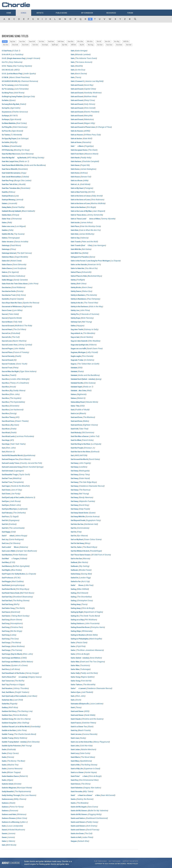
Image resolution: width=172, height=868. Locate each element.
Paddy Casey (92, 822)
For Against (13, 272)
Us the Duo (80, 70)
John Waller (19, 349)
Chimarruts (16, 219)
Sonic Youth (21, 364)
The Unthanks (19, 513)
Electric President (91, 112)
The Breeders (82, 803)
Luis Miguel (20, 226)
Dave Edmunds (19, 264)
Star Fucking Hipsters (22, 66)
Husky (83, 738)
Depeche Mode (15, 318)
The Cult (15, 337)
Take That (83, 429)
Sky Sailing (84, 566)
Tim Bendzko (89, 333)
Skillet (85, 253)
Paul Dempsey (93, 299)
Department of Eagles (93, 612)
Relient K (23, 776)
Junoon (11, 833)
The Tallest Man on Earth (88, 364)
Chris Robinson (97, 200)
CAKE (24, 658)
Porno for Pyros (16, 807)
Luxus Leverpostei (15, 826)
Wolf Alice (13, 707)
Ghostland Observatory (22, 597)
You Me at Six (91, 268)
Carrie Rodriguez (16, 539)
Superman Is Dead (92, 769)
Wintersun (21, 814)
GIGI (80, 368)
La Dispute (31, 574)
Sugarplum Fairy (93, 520)
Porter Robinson (20, 555)
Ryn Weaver (82, 536)
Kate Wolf (87, 138)
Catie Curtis (85, 753)
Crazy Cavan (13, 753)
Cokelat (25, 177)
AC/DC (91, 192)
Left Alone (15, 669)
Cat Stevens (15, 543)
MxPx (16, 604)
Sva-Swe (119, 45)
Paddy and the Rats (89, 673)
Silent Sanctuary (20, 127)
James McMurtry (86, 234)
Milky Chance (20, 799)
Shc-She (80, 41)
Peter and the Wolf (89, 242)
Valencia (84, 238)
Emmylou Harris (97, 627)
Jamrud (19, 200)
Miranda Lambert (83, 54)
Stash (12, 803)
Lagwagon (19, 471)
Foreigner (89, 188)
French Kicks (87, 440)
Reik (9, 222)
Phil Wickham (90, 620)
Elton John (14, 394)
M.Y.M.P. (13, 116)
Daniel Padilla (18, 207)
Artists (40, 13)
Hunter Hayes (90, 772)
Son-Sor (35, 45)
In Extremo (89, 360)
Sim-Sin (107, 41)
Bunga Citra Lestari (23, 180)
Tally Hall (17, 322)
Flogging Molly (95, 814)
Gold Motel (85, 184)
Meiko (86, 421)
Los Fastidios (17, 54)
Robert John (15, 505)
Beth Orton (81, 284)
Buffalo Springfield (21, 566)
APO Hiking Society (35, 158)
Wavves (86, 559)
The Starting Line (25, 711)
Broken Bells (92, 635)
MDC (17, 70)
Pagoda (13, 704)
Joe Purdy (15, 494)
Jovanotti (12, 203)
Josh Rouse (15, 501)
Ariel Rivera (19, 93)
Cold (13, 532)
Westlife (79, 66)
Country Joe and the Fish (31, 463)
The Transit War (91, 303)
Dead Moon (15, 245)
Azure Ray (88, 85)
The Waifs (20, 608)
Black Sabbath (28, 211)
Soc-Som (25, 45)
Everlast (12, 524)
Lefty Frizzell (92, 352)
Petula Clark (82, 643)
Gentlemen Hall (91, 524)
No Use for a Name (22, 719)
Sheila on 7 (24, 161)
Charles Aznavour (20, 112)
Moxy (87, 543)
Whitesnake (87, 631)
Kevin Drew (87, 287)
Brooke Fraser (85, 570)
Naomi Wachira (19, 341)
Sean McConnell (108, 795)
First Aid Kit (86, 681)
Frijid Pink (81, 646)
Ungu (23, 173)
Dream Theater (22, 421)
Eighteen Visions (90, 425)
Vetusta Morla (91, 402)
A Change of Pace (104, 127)
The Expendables (17, 402)
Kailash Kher (83, 841)
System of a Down (19, 665)
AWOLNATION (81, 455)
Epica (92, 257)
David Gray (84, 505)
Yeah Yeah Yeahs (18, 444)
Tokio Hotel (13, 314)
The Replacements (22, 791)
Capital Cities (90, 89)
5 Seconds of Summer (89, 314)
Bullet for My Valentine (98, 811)
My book (87, 13)
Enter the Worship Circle (90, 226)
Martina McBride (98, 203)
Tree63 (13, 375)
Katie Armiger (81, 51)
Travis (78, 77)
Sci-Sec (41, 41)
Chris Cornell (89, 108)
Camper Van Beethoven (26, 551)
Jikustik (22, 184)
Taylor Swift (24, 475)
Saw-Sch (32, 41)
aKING (87, 131)
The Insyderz (15, 398)
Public (61, 13)
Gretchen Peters (89, 723)
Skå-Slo (126, 41)
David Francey (93, 830)
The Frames (16, 650)
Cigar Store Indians (28, 371)
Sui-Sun (100, 45)
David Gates (94, 459)
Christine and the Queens (92, 719)
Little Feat (89, 585)
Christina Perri (16, 627)
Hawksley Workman (92, 93)
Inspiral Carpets (16, 299)
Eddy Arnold (97, 196)
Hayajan (80, 326)
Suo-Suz (109, 45)
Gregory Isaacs (35, 677)
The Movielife (89, 685)
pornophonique (17, 585)
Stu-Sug (91, 45)
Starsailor (86, 142)
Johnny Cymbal (25, 345)
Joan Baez (32, 696)
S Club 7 (16, 51)
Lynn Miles (17, 310)
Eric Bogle (91, 207)
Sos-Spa (45, 45)
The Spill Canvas (24, 253)
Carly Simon (89, 104)
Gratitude (11, 749)
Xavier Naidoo (86, 337)
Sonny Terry (84, 475)
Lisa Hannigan (99, 245)
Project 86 (85, 165)
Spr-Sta (65, 45)
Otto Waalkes (94, 341)
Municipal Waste (24, 788)
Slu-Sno (6, 45)
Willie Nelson (27, 662)
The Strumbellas (84, 597)
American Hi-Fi (94, 264)
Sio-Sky (117, 41)
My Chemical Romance (28, 81)
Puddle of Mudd (82, 410)
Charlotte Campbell (90, 161)
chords (123, 864)
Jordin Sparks (29, 74)
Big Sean (15, 425)
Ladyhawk (22, 509)
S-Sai (5, 41)
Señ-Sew (61, 41)
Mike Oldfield (83, 589)
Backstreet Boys (95, 276)
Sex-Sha (71, 41)
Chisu (13, 249)
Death (18, 356)
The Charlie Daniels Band (25, 734)
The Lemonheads (16, 528)
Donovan (13, 811)
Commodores (83, 528)
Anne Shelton (96, 658)
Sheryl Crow (89, 100)
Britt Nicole (11, 845)
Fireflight (80, 280)
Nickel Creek (16, 261)
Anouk (12, 387)
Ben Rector (83, 562)
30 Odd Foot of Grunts (101, 555)
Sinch (78, 700)
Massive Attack (91, 154)
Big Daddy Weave (17, 391)
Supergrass (14, 520)
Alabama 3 (30, 497)
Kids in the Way (96, 306)
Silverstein (14, 406)
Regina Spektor (87, 677)
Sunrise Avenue (92, 517)
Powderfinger (96, 551)
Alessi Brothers (18, 646)
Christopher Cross (85, 601)
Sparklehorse (29, 455)
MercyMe (88, 116)
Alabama (23, 547)
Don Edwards (33, 742)
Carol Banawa (27, 154)
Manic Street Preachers (19, 77)
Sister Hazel (84, 478)
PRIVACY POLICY (132, 864)
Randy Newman (86, 497)
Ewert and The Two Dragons (92, 662)
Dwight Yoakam (22, 692)
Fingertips (89, 146)
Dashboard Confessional (97, 818)
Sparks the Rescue (31, 303)
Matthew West (90, 96)
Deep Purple (84, 509)
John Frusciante (92, 623)
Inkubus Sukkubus (17, 276)
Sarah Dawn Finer (94, 349)
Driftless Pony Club (92, 135)
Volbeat (23, 559)
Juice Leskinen (96, 704)
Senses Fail (86, 177)
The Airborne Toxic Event (86, 58)
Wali (89, 391)
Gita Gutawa (90, 383)
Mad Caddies (17, 581)
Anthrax (84, 173)
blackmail (15, 612)
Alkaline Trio (12, 765)
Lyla (16, 196)
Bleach (82, 413)
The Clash (93, 150)
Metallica (17, 478)
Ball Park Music (27, 593)
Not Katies (86, 249)
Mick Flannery (87, 318)
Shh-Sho (90, 41)
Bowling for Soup (21, 150)
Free (79, 532)
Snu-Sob (15, 45)
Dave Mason (25, 459)
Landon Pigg (85, 578)
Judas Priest (87, 837)
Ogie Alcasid (15, 119)
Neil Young (26, 746)
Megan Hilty (89, 123)
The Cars (14, 639)
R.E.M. (17, 578)
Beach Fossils (84, 730)
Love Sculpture (19, 268)
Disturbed (15, 333)
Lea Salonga (23, 138)
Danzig (13, 413)
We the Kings (16, 631)
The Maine (16, 643)
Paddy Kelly (86, 158)
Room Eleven (16, 620)
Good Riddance (18, 287)
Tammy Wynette (108, 219)
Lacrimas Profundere (24, 436)
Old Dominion (88, 433)
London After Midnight (19, 379)
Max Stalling (23, 723)
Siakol (23, 104)
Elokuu (12, 192)
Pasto (81, 371)
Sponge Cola (29, 96)
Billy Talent (88, 791)
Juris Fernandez (21, 85)
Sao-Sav (22, 41)
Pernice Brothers (20, 715)
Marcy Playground (101, 742)
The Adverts (91, 295)
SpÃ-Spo (55, 45)
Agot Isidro (15, 108)
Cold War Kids (86, 746)
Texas (78, 707)
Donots (20, 291)
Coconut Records (89, 734)
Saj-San (13, 41)
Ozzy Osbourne (15, 62)
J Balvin (11, 841)
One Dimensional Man (88, 780)
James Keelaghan (88, 169)
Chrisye (15, 215)
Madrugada (84, 471)
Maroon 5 (10, 452)
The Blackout (89, 417)
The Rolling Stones (21, 601)
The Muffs (19, 681)
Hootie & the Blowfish (20, 486)
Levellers (83, 467)
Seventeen (23, 169)
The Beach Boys (90, 547)
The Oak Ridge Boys (88, 482)
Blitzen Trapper (14, 772)
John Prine (33, 284)
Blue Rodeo (16, 570)
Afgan (10, 780)
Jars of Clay (16, 490)
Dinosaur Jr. (89, 448)
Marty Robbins (20, 738)
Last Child (18, 700)
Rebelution (89, 119)
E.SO (12, 562)
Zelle (11, 230)
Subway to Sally (91, 329)
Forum (130, 13)
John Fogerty (85, 463)
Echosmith (86, 272)
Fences (10, 757)
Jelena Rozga (21, 536)
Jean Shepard (99, 211)
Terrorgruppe (13, 238)
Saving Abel (86, 574)
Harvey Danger (32, 673)
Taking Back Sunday (20, 616)
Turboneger (85, 669)
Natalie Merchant (88, 749)
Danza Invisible (21, 242)
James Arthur (86, 222)
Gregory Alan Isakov (92, 788)
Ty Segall (14, 517)
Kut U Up (85, 581)
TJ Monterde (16, 135)
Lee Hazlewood (16, 410)
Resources (111, 13)
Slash (90, 727)
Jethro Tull (94, 436)
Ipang (98, 379)
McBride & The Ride (23, 326)
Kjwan (12, 100)
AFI (17, 417)
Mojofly (13, 142)
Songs (24, 13)
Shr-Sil (99, 41)
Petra (15, 368)
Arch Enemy (91, 826)
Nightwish (27, 306)
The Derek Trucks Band (89, 616)
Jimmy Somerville (95, 215)
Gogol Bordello (21, 257)
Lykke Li (23, 822)
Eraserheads (16, 146)
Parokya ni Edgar (17, 685)
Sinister (17, 784)
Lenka (13, 635)
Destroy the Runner (85, 799)
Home (9, 13)
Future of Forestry (21, 352)
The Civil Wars (19, 329)
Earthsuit (95, 452)
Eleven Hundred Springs (33, 467)
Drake (13, 429)
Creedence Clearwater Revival (91, 486)
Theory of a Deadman (19, 383)
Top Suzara (19, 234)
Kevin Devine (81, 74)
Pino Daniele (87, 356)
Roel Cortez (21, 123)
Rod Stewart (82, 593)
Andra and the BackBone (35, 165)
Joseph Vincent (33, 58)
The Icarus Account (83, 62)
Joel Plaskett (87, 692)
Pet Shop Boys (22, 589)
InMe (86, 180)
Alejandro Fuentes (87, 501)
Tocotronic (85, 665)
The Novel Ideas (87, 757)
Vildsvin (92, 345)
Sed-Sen (51, 41)
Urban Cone (21, 818)
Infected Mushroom (16, 830)
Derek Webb (90, 715)
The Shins (85, 784)
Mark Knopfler (95, 639)
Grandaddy (35, 727)
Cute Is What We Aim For (90, 230)
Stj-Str (82, 45)
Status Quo (87, 291)
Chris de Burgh (88, 608)
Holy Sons (21, 295)
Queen (92, 513)
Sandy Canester (20, 280)
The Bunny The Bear (16, 761)
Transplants (18, 482)
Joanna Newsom (14, 769)
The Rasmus (84, 490)
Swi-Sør (129, 45)
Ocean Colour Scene (92, 539)
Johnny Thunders (21, 688)
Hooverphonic (16, 623)
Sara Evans (92, 807)
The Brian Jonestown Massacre (90, 650)
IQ (15, 360)
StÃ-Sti (73, 45)
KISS (87, 711)
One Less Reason (28, 795)
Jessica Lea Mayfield (94, 81)
